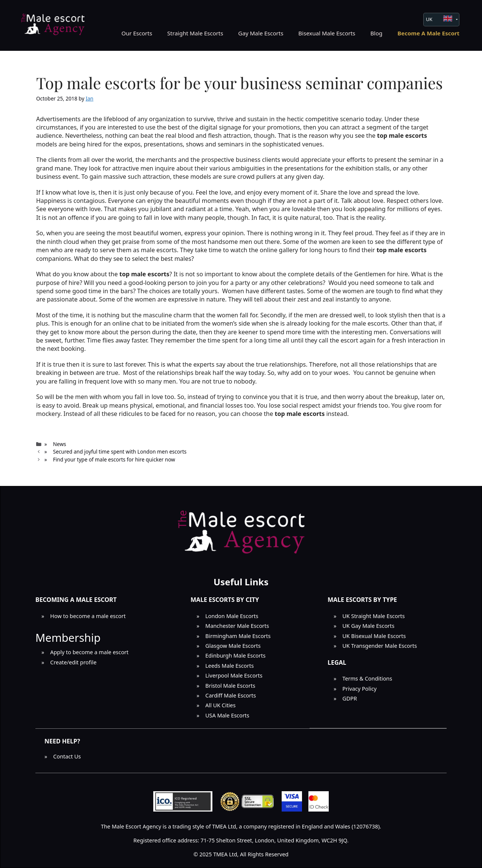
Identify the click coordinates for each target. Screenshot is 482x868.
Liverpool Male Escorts (234, 675)
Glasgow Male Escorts (233, 646)
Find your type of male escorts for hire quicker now (114, 459)
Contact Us (67, 756)
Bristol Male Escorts (230, 686)
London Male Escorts (232, 616)
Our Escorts (137, 33)
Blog (377, 33)
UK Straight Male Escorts (374, 616)
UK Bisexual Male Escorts (374, 636)
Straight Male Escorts (195, 33)
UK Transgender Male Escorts (380, 646)
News (60, 444)
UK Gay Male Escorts (368, 626)
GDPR (350, 698)
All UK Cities (220, 705)
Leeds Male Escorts (230, 666)
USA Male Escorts (227, 715)
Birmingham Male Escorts (238, 636)
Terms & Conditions (367, 678)
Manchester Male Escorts (237, 626)
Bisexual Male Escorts (327, 33)
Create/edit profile (73, 662)
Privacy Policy (359, 689)
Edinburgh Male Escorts (235, 656)
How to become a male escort (88, 616)
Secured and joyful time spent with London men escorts (120, 452)
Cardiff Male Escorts (230, 695)
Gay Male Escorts (261, 33)
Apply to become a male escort (89, 652)
